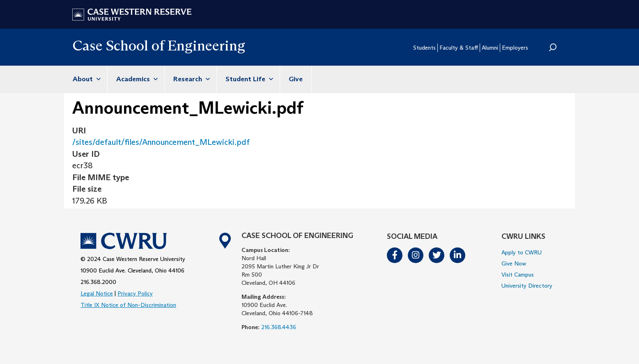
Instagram (416, 255)
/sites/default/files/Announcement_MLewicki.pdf (161, 142)
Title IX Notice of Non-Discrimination (128, 305)
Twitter (437, 255)
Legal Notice (97, 293)
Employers (515, 48)
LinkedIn (458, 255)
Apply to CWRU (522, 252)
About (86, 79)
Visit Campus (518, 275)
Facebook (395, 255)
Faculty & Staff (459, 48)
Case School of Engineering (159, 45)
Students (424, 48)
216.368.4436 (279, 327)
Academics (136, 79)
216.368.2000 (98, 282)
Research (191, 79)
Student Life (248, 79)
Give (296, 79)
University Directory (527, 286)
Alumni (490, 48)
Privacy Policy (135, 293)
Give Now (514, 263)
